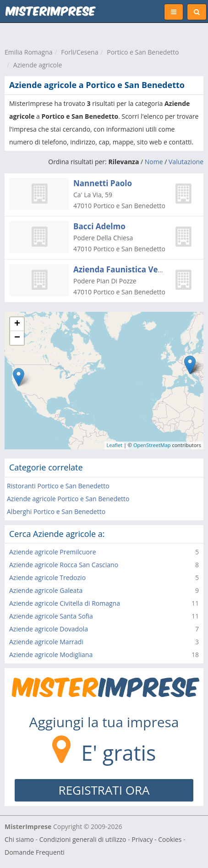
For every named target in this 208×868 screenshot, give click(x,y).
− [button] (17, 338)
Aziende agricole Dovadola (49, 629)
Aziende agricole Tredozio (47, 578)
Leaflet (115, 445)
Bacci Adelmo (99, 226)
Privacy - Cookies (156, 839)
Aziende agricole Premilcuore (53, 552)
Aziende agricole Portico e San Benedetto (68, 499)
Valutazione (186, 162)
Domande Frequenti (35, 852)
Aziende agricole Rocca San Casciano (64, 565)
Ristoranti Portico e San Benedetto (58, 486)
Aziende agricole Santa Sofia (51, 616)
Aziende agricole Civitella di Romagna (65, 603)
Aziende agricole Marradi (46, 642)
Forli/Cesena (79, 52)
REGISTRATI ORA (104, 790)
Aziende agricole (38, 65)
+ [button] (17, 324)
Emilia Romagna (29, 52)
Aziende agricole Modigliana (51, 655)
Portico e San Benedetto (143, 52)
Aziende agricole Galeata (46, 590)
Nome (154, 162)
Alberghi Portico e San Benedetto (56, 511)
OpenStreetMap (152, 445)
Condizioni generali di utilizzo (83, 839)
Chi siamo (19, 839)
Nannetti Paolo (103, 183)
